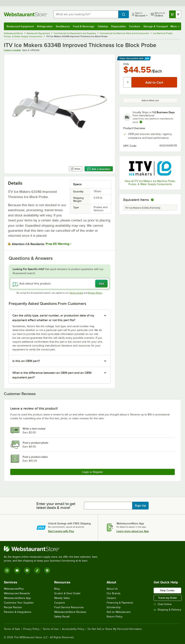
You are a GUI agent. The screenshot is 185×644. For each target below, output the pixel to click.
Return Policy (115, 617)
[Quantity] (128, 82)
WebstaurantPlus (14, 589)
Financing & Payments (120, 603)
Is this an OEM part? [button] (26, 361)
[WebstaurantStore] (52, 549)
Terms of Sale (12, 629)
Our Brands (114, 593)
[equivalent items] (152, 200)
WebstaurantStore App (17, 598)
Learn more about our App (133, 531)
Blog (57, 589)
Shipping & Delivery (167, 610)
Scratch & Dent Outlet (67, 593)
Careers (111, 598)
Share (76, 169)
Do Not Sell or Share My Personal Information (115, 629)
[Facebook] (27, 570)
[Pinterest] (47, 570)
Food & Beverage (84, 26)
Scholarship (114, 607)
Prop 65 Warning (57, 244)
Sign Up (140, 506)
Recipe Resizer (13, 607)
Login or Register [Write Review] (93, 472)
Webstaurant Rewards (17, 593)
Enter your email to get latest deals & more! (56, 506)
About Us (112, 589)
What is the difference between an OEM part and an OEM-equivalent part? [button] (52, 375)
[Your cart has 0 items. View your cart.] (175, 14)
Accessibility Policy (73, 629)
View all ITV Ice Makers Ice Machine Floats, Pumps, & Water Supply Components (150, 183)
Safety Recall (62, 617)
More (175, 26)
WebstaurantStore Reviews (70, 612)
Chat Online (163, 604)
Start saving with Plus (61, 531)
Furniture (135, 26)
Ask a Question (99, 169)
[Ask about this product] (60, 284)
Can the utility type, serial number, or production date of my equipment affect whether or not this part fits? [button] (53, 318)
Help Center (167, 590)
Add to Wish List (150, 100)
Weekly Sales (62, 598)
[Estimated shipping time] (141, 122)
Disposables (119, 26)
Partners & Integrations (18, 612)
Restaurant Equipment (20, 26)
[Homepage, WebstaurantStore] (26, 14)
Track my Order (168, 598)
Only (126, 64)
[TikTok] (37, 570)
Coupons (60, 603)
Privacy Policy (95, 293)
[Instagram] (7, 570)
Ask (101, 284)
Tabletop (103, 26)
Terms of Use (76, 293)
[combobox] (86, 14)
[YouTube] (17, 570)
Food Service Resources (69, 607)
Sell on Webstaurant (119, 612)
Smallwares (63, 26)
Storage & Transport (156, 26)
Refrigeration (45, 26)
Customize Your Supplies (19, 603)
